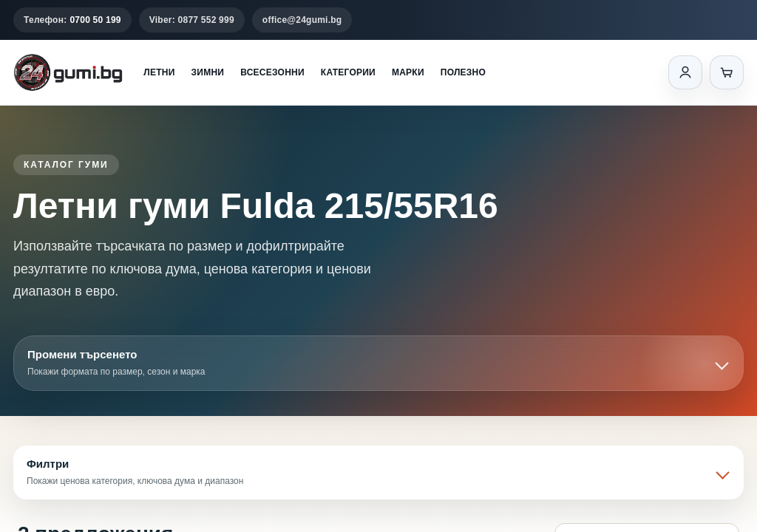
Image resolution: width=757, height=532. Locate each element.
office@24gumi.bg (302, 20)
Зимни (208, 72)
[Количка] (727, 72)
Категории (348, 72)
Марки (408, 72)
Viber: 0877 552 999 (192, 20)
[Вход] (685, 72)
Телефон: (72, 20)
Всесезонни (272, 72)
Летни (159, 72)
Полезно (463, 72)
